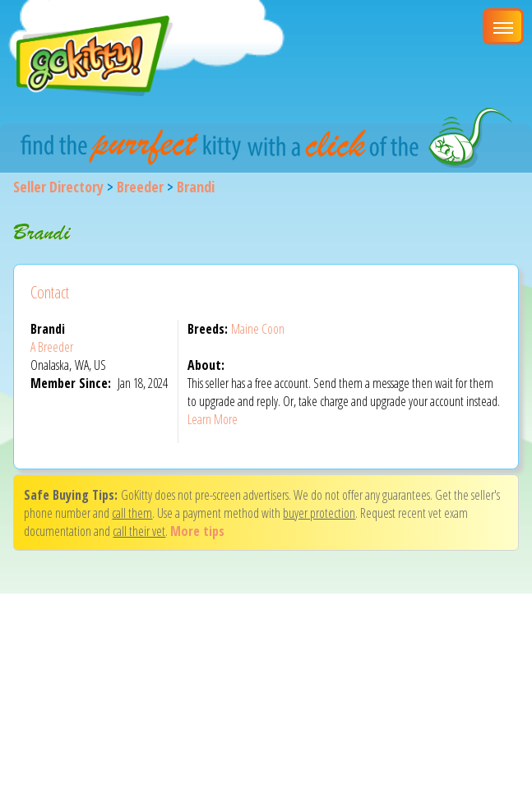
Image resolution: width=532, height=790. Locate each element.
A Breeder (52, 347)
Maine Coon (258, 329)
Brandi (196, 187)
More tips (197, 531)
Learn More (213, 419)
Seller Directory (58, 187)
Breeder (140, 187)
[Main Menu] (503, 26)
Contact (50, 292)
